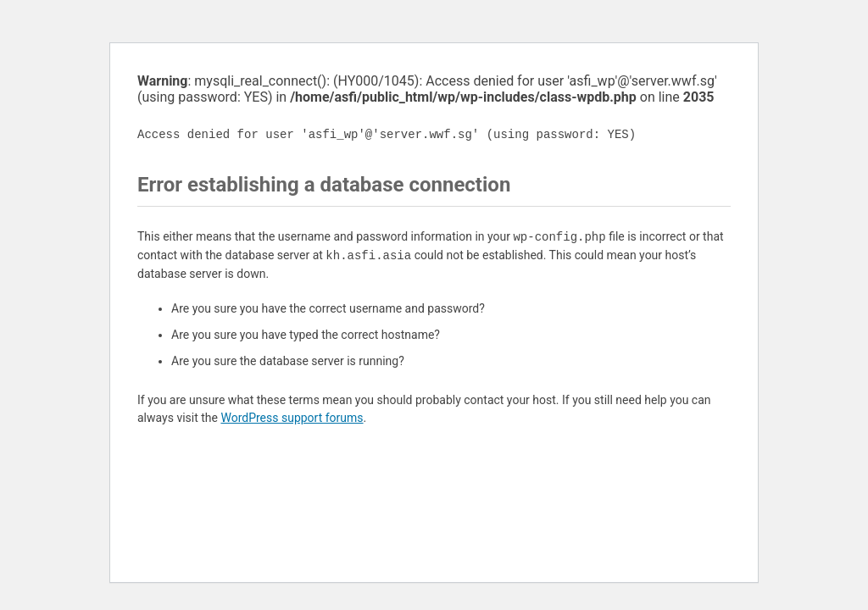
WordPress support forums (292, 418)
